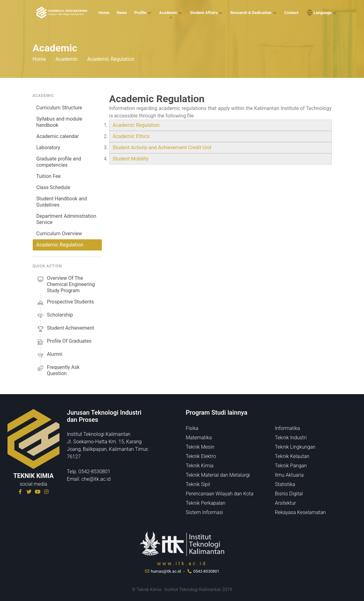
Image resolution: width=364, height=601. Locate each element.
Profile (140, 13)
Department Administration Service (66, 219)
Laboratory (48, 148)
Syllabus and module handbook (59, 122)
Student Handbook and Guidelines (62, 202)
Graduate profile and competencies (59, 162)
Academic (168, 13)
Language (319, 12)
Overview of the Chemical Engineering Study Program (66, 284)
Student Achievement (65, 329)
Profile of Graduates (64, 342)
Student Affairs (204, 13)
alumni (50, 355)
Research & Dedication (251, 13)
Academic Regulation (60, 245)
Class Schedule (53, 187)
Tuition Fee (49, 176)
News (122, 13)
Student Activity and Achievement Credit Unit (163, 148)
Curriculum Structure (59, 108)
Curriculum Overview (59, 234)
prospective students (65, 303)
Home (104, 13)
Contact (291, 13)
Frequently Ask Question (58, 370)
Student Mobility (131, 159)
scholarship (55, 316)
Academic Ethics (131, 136)
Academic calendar (58, 136)
